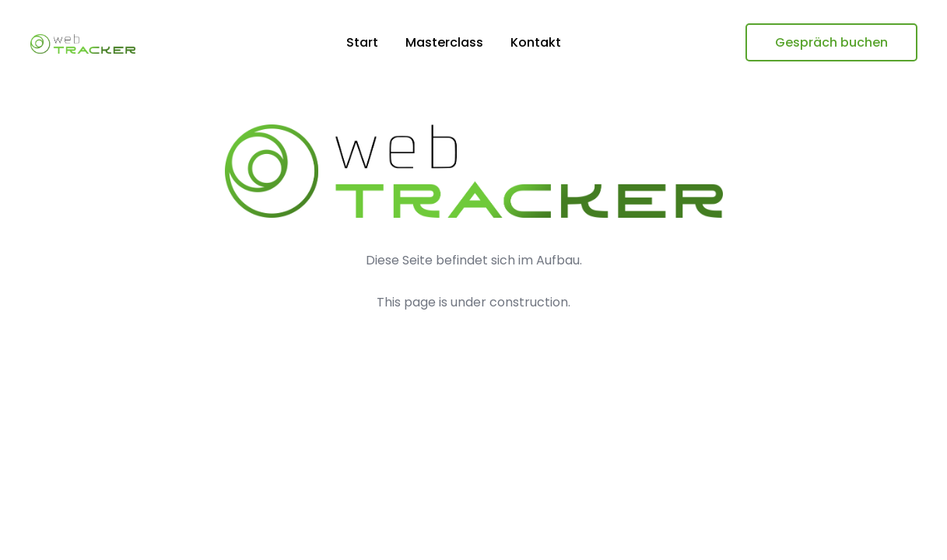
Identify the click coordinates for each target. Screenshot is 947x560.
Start (362, 42)
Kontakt (536, 42)
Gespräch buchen (831, 42)
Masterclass (444, 42)
